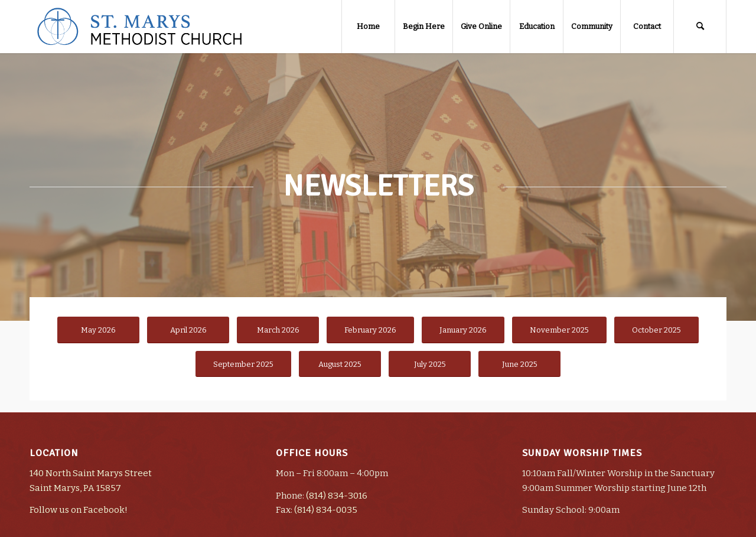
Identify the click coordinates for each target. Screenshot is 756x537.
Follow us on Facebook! (79, 510)
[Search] (700, 27)
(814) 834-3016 (337, 496)
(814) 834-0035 (326, 510)
